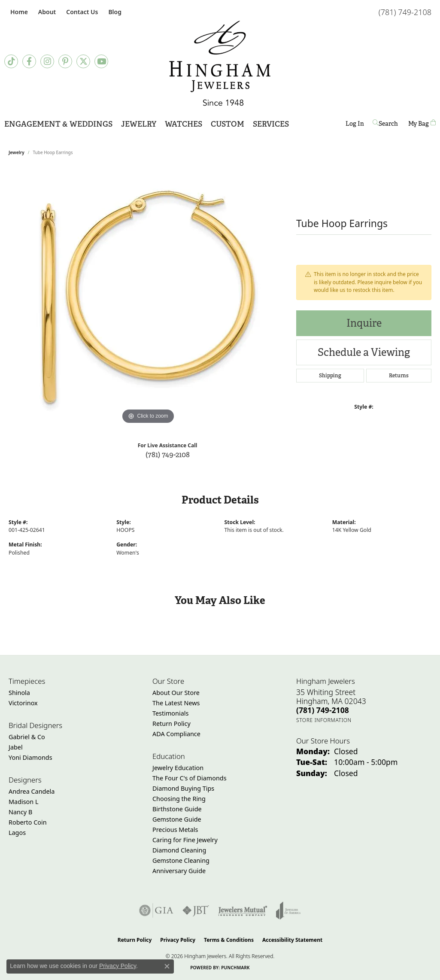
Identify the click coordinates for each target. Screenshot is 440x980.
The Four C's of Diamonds (190, 778)
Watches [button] (184, 124)
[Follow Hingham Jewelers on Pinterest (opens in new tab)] (65, 61)
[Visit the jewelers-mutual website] (243, 910)
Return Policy (171, 724)
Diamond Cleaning (179, 850)
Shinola (19, 693)
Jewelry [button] (139, 124)
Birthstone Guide (177, 809)
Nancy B (20, 812)
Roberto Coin (28, 822)
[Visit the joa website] (288, 910)
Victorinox (23, 703)
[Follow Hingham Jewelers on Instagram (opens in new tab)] (47, 61)
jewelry (17, 152)
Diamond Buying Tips (183, 788)
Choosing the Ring (179, 799)
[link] (18, 12)
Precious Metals (175, 830)
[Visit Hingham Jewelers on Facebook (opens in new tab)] (29, 61)
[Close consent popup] (167, 966)
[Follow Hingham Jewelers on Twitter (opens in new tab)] (83, 61)
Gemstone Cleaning (181, 860)
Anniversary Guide (179, 871)
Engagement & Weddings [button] (58, 124)
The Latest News (176, 703)
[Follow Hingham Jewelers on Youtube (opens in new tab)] (101, 61)
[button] (46, 12)
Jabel (16, 747)
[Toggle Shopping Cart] (422, 123)
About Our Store (176, 693)
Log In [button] (355, 125)
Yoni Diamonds (30, 757)
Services (271, 124)
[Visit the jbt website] (196, 910)
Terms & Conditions (229, 940)
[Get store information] (324, 720)
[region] (148, 297)
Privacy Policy (178, 940)
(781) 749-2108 (168, 454)
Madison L (23, 802)
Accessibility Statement (292, 940)
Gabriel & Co (27, 737)
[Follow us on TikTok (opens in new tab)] (11, 61)
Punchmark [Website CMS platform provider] (235, 968)
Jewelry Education (178, 768)
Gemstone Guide (177, 819)
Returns (399, 376)
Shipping (330, 376)
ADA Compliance (176, 734)
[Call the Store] (323, 710)
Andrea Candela (32, 791)
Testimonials (170, 713)
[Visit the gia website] (156, 910)
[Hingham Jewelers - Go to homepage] (220, 63)
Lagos (17, 833)
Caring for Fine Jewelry (185, 840)
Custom (228, 124)
